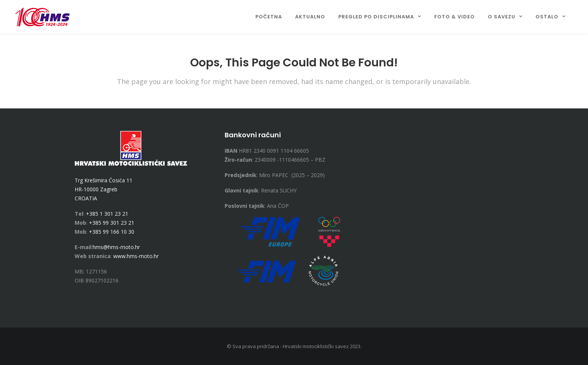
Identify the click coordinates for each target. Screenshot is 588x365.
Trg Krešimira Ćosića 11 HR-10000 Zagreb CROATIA (103, 189)
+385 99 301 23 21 (112, 223)
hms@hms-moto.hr (116, 247)
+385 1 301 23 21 (107, 214)
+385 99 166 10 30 (112, 232)
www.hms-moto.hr (136, 256)
